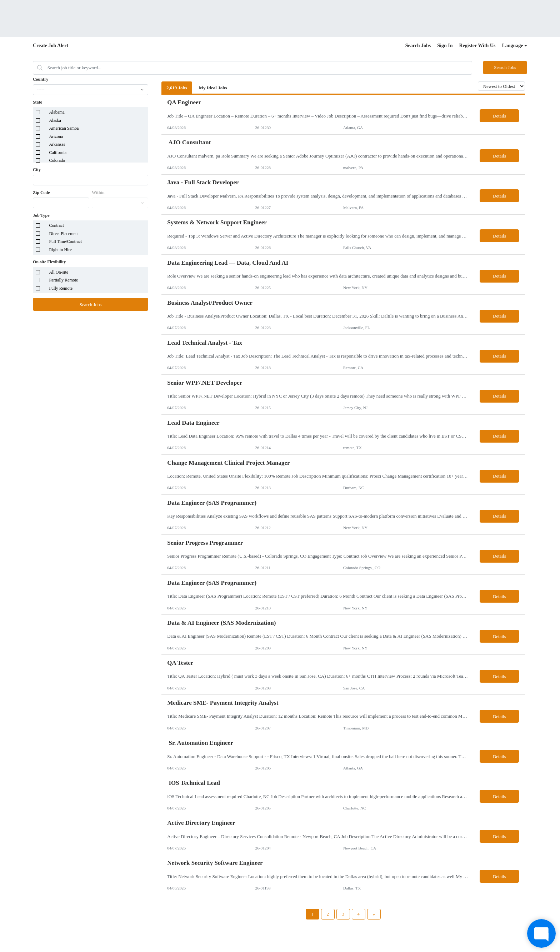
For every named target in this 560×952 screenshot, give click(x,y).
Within (98, 193)
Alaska (55, 120)
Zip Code (41, 193)
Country (41, 79)
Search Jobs (418, 46)
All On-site (59, 272)
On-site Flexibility (49, 262)
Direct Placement (64, 234)
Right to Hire (60, 250)
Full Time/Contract (65, 241)
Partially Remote (63, 280)
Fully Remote (61, 288)
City (37, 170)
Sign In (445, 46)
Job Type (41, 215)
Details (499, 116)
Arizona (56, 136)
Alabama (57, 112)
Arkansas (57, 144)
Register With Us (477, 46)
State (37, 102)
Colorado (57, 160)
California (58, 153)
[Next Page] (374, 914)
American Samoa (64, 128)
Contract (56, 225)
